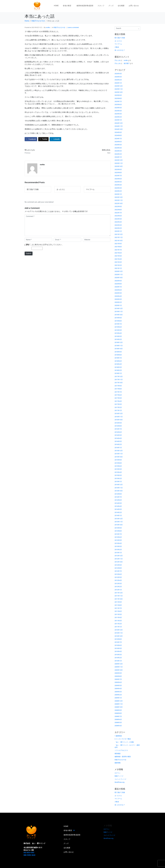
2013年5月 (118, 540)
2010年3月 (118, 655)
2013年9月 (118, 528)
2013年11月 (119, 522)
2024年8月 (118, 135)
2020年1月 (118, 305)
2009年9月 (118, 673)
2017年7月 (118, 392)
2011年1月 (118, 627)
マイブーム (118, 44)
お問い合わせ (134, 6)
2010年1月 (118, 661)
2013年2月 (118, 550)
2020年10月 (119, 278)
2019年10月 (119, 315)
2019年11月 (119, 312)
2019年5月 (118, 330)
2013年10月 (119, 525)
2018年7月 (118, 358)
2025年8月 (118, 98)
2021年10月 (119, 241)
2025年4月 (118, 111)
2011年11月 (119, 596)
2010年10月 (119, 636)
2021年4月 (118, 259)
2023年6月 (118, 179)
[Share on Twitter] (43, 139)
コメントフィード (120, 779)
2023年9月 (118, 169)
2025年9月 (118, 95)
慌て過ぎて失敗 (120, 38)
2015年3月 (118, 475)
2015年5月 (118, 469)
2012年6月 (118, 574)
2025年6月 (118, 105)
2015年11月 (119, 454)
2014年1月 (118, 515)
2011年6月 (118, 611)
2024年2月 (118, 154)
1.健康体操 (118, 736)
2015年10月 (119, 457)
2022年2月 (118, 228)
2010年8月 (118, 639)
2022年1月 (118, 231)
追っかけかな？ (120, 50)
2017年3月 (118, 404)
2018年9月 (118, 352)
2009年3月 (118, 692)
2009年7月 (118, 679)
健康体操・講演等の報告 (123, 757)
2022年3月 (118, 225)
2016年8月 (118, 426)
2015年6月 (118, 466)
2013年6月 (118, 537)
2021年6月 (118, 253)
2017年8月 (118, 389)
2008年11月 (119, 704)
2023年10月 (119, 166)
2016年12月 (119, 413)
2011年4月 (118, 617)
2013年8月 (118, 531)
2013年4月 (118, 543)
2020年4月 (118, 296)
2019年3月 (118, 336)
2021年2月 (118, 265)
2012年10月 (119, 562)
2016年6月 (118, 432)
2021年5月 (118, 256)
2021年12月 (119, 234)
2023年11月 (119, 163)
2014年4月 (118, 506)
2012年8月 (118, 568)
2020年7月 (118, 287)
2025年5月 (118, 108)
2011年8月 (118, 605)
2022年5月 (118, 219)
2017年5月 (118, 398)
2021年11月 (119, 237)
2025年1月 (118, 120)
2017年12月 (119, 376)
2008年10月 (119, 707)
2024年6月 (118, 142)
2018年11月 (119, 346)
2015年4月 (118, 472)
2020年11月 (119, 275)
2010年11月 (119, 633)
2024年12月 (119, 123)
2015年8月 (118, 463)
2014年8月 (118, 494)
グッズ (111, 6)
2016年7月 (118, 429)
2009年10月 (119, 670)
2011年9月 (118, 602)
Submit (29, 253)
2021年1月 (118, 268)
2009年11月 (119, 667)
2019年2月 (118, 339)
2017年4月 (118, 401)
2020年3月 (118, 299)
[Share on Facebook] (31, 139)
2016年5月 (118, 435)
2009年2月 (118, 695)
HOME (56, 6)
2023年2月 (118, 191)
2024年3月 (118, 151)
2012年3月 (118, 584)
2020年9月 (118, 281)
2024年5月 (118, 145)
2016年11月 (119, 417)
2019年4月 (118, 333)
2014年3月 (118, 509)
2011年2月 (118, 624)
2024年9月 (118, 132)
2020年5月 (118, 293)
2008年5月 (118, 722)
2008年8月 (118, 713)
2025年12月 (119, 86)
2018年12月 (119, 342)
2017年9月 (118, 386)
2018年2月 (118, 370)
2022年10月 (119, 203)
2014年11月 (119, 488)
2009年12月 (119, 664)
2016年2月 (118, 444)
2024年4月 (118, 148)
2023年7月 (118, 176)
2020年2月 (118, 302)
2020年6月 (118, 290)
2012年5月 (118, 577)
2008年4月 (118, 726)
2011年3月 (118, 621)
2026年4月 (118, 74)
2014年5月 (118, 503)
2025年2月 (118, 117)
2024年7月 (118, 139)
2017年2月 (118, 407)
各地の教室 (67, 6)
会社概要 (121, 6)
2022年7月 (118, 213)
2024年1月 (118, 157)
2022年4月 (118, 222)
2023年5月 (118, 182)
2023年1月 (118, 194)
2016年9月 (118, 423)
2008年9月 (118, 710)
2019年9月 (118, 318)
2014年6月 (118, 500)
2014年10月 (119, 491)
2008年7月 (118, 716)
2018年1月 (118, 373)
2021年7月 (118, 250)
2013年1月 (118, 553)
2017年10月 (119, 383)
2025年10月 (119, 92)
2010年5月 (118, 648)
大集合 (117, 47)
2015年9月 (118, 460)
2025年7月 (118, 101)
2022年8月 (118, 210)
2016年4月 (118, 438)
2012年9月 (118, 565)
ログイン (118, 773)
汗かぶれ (118, 60)
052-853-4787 (29, 853)
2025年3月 (118, 114)
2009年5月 (118, 685)
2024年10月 (119, 129)
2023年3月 (118, 188)
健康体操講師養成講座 (85, 6)
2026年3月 (118, 77)
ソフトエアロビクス (121, 750)
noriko (48, 27)
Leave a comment (73, 27)
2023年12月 (119, 160)
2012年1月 (118, 590)
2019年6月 (118, 327)
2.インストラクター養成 (123, 739)
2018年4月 (118, 364)
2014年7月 (118, 497)
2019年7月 (118, 324)
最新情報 (118, 763)
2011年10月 (119, 599)
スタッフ (101, 6)
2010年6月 (118, 645)
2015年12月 (119, 451)
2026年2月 (118, 80)
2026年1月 (118, 83)
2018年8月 (118, 355)
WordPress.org (119, 782)
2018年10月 (119, 349)
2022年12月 (119, 197)
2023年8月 (118, 173)
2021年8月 (118, 247)
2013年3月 (118, 546)
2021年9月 (118, 244)
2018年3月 (118, 367)
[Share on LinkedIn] (55, 139)
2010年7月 (118, 642)
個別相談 (118, 754)
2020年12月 (119, 271)
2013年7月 (118, 534)
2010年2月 (118, 658)
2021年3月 (118, 262)
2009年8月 (118, 676)
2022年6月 (118, 216)
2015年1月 (118, 482)
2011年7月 (118, 608)
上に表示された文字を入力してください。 (47, 245)
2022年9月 (118, 206)
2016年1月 (118, 448)
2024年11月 (119, 126)
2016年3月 (118, 441)
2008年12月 (119, 701)
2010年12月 (119, 630)
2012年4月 (118, 580)
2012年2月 (118, 587)
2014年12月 (119, 485)
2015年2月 (118, 478)
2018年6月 (118, 361)
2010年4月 (118, 651)
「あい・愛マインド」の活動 (124, 742)
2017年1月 (118, 410)
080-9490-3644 (29, 855)
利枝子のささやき (59, 27)
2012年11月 (119, 559)
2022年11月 (119, 200)
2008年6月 (118, 719)
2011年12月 (119, 593)
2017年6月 (118, 395)
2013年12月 (119, 519)
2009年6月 (118, 682)
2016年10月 (119, 420)
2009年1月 (118, 698)
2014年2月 (118, 512)
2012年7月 (118, 571)
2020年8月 (118, 284)
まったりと (118, 41)
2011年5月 (118, 614)
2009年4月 (118, 689)
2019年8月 (118, 321)
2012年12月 (119, 556)
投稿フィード (119, 776)
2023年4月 (118, 185)
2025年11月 (119, 89)
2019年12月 (119, 308)
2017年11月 (119, 380)
